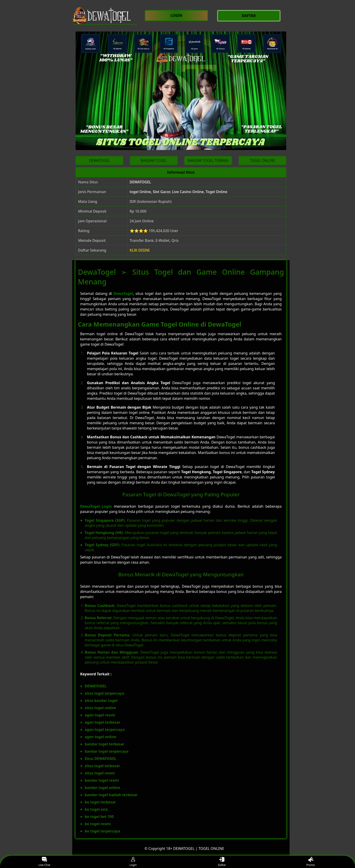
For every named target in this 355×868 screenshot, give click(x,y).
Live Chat (44, 862)
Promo (311, 862)
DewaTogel (123, 293)
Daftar (222, 862)
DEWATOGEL (140, 182)
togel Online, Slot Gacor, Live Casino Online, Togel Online (179, 192)
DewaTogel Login (96, 506)
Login (133, 862)
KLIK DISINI (140, 250)
